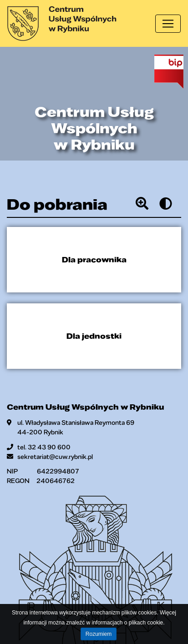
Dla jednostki (94, 336)
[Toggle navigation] (168, 24)
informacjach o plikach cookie (127, 623)
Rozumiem (99, 634)
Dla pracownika (94, 259)
